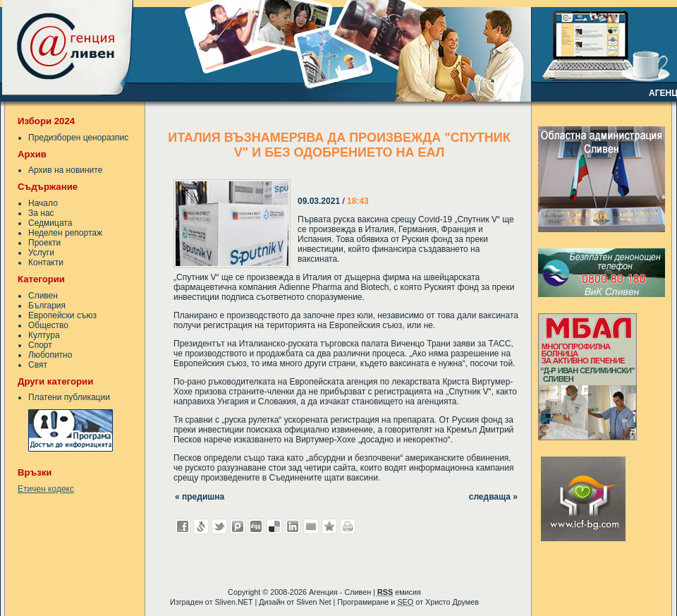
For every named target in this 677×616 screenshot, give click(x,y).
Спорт (40, 345)
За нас (41, 213)
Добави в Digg (256, 526)
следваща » (493, 497)
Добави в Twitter (219, 526)
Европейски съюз (62, 315)
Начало (43, 203)
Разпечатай (348, 526)
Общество (48, 325)
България (47, 306)
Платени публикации (69, 397)
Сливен (43, 296)
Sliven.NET (234, 602)
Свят (38, 365)
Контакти (46, 262)
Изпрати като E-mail (311, 526)
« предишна (200, 497)
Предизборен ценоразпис (78, 138)
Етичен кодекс (46, 489)
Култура (44, 335)
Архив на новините (65, 170)
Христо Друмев (452, 602)
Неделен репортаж (65, 233)
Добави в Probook (238, 526)
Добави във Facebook (183, 526)
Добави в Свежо (201, 526)
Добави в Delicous (274, 526)
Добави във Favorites (329, 526)
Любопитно (50, 355)
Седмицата (50, 223)
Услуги (41, 253)
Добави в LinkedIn (293, 526)
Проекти (44, 243)
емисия (399, 592)
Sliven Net (313, 602)
